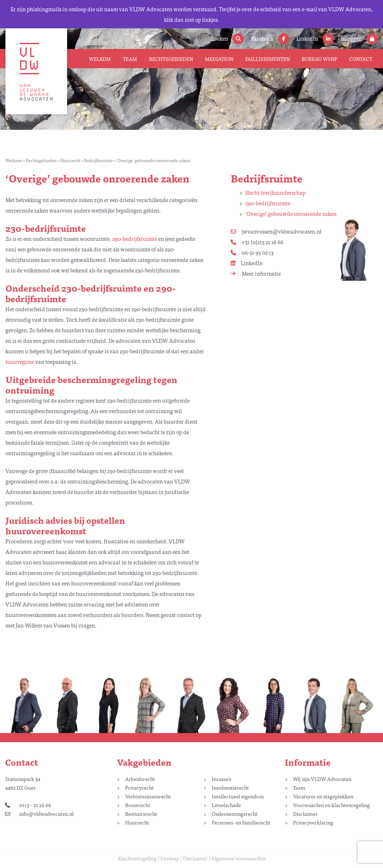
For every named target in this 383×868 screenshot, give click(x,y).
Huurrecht (70, 160)
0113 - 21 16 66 (28, 805)
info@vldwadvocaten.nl (39, 814)
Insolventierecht (230, 787)
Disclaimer (305, 814)
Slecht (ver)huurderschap (275, 192)
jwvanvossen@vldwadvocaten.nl (276, 231)
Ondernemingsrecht (235, 814)
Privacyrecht (139, 787)
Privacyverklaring (313, 822)
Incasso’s (222, 779)
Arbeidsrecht (140, 779)
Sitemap (170, 858)
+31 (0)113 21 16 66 (257, 242)
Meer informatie (256, 273)
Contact (361, 59)
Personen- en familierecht (241, 822)
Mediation (219, 59)
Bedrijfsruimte (98, 160)
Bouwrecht (138, 805)
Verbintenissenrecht (148, 796)
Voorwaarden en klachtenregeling (331, 805)
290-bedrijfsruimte (268, 203)
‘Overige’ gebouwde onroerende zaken (291, 213)
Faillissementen (267, 59)
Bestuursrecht (141, 814)
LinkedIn (247, 263)
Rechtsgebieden (171, 59)
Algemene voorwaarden (238, 858)
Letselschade (226, 805)
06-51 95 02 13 (252, 252)
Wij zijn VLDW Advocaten (322, 779)
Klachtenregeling (137, 858)
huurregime (20, 361)
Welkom (100, 59)
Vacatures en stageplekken (323, 796)
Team (130, 59)
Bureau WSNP (320, 59)
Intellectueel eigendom (238, 796)
